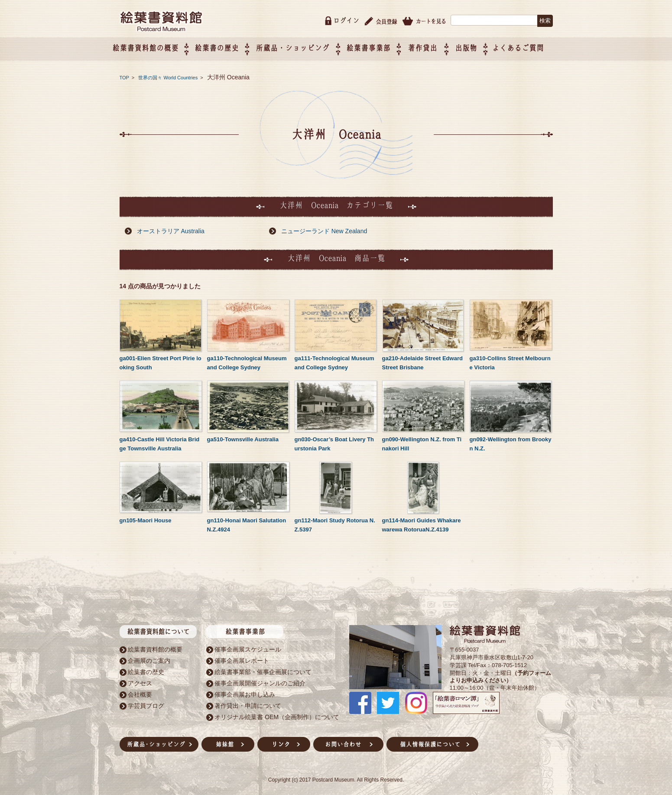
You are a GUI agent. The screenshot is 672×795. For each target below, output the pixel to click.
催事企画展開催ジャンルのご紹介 (260, 681)
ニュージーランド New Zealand (324, 229)
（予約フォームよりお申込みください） (500, 675)
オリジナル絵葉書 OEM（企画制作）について (277, 715)
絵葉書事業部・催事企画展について (263, 670)
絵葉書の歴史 (226, 46)
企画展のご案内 (149, 659)
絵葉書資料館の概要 (155, 648)
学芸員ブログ (146, 704)
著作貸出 (432, 46)
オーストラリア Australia (171, 229)
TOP (124, 76)
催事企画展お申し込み (245, 693)
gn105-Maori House (146, 519)
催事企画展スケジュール (248, 648)
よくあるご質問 (527, 46)
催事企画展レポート (242, 659)
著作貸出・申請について (248, 704)
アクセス (140, 681)
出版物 (475, 46)
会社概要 (140, 693)
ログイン (346, 19)
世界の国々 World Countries (169, 76)
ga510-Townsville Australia (243, 438)
